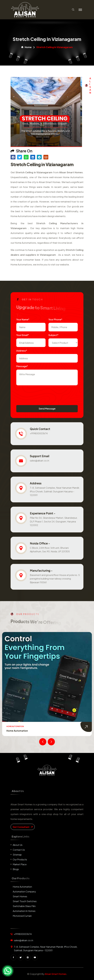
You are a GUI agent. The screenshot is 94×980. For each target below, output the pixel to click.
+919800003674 (39, 433)
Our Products (20, 859)
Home (26, 47)
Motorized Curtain (22, 916)
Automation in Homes (24, 911)
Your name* (23, 319)
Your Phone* (55, 319)
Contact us (19, 850)
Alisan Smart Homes (55, 974)
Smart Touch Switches (25, 901)
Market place (20, 864)
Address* (22, 351)
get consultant (23, 827)
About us (18, 845)
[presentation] (38, 394)
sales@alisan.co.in (39, 461)
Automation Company (24, 892)
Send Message (47, 409)
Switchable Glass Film (24, 906)
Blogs (16, 869)
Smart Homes (20, 896)
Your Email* (23, 335)
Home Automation (17, 731)
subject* (53, 335)
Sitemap (17, 855)
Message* (22, 366)
